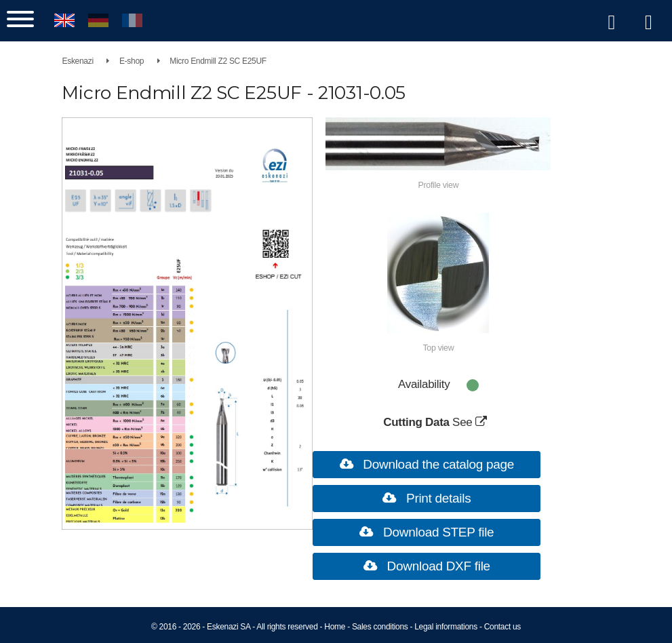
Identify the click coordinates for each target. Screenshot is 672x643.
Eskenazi (105, 61)
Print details (423, 498)
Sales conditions (380, 627)
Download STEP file (423, 531)
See (459, 422)
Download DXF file (423, 565)
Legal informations (446, 627)
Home (335, 627)
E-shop (159, 61)
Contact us (502, 627)
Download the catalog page (423, 464)
